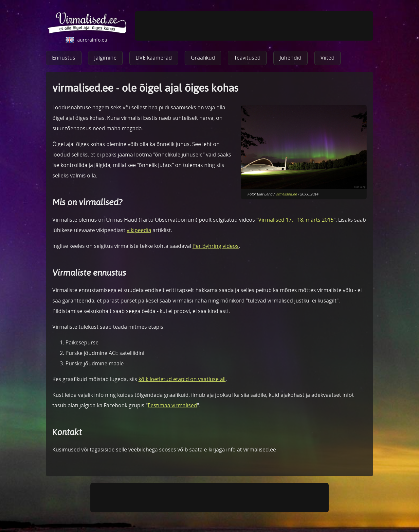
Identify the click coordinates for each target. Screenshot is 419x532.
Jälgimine (105, 58)
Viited (328, 58)
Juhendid (291, 58)
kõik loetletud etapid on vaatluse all (182, 379)
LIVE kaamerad (154, 58)
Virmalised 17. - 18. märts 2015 (296, 220)
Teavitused (247, 58)
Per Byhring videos (216, 246)
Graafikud (203, 58)
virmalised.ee (286, 194)
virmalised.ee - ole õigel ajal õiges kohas (87, 23)
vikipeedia (139, 230)
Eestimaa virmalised (172, 405)
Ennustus (64, 58)
